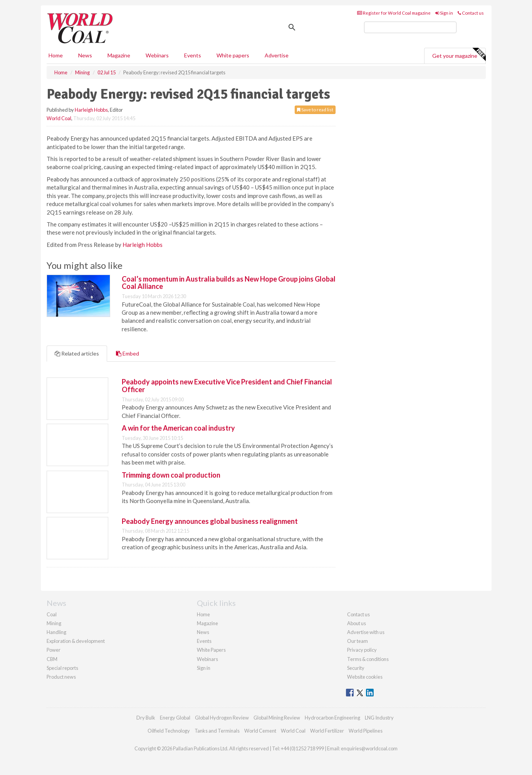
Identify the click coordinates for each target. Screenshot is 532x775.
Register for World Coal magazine (394, 13)
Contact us (471, 13)
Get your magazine (459, 55)
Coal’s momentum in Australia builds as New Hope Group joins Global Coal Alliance (229, 283)
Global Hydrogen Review (222, 718)
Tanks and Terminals (217, 731)
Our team (357, 641)
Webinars (157, 55)
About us (357, 623)
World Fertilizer (327, 731)
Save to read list (315, 110)
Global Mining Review (277, 718)
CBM (52, 659)
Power (54, 650)
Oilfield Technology (169, 731)
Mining (54, 623)
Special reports (62, 668)
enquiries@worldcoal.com (369, 748)
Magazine (119, 55)
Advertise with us (366, 632)
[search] (410, 27)
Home (56, 55)
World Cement (260, 731)
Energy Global (175, 718)
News (203, 632)
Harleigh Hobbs (91, 110)
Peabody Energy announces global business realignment (210, 521)
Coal (52, 614)
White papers (233, 55)
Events (193, 55)
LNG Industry (379, 718)
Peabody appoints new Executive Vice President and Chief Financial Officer (227, 386)
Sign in (444, 13)
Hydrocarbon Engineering (332, 718)
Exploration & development (76, 641)
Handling (56, 632)
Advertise (277, 55)
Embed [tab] (128, 353)
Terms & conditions (368, 659)
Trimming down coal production (171, 475)
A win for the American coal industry (178, 428)
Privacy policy (362, 650)
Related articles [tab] (77, 353)
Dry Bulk (146, 718)
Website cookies (365, 677)
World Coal (59, 118)
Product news (61, 677)
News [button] (85, 55)
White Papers (211, 650)
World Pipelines (366, 731)
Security (356, 668)
